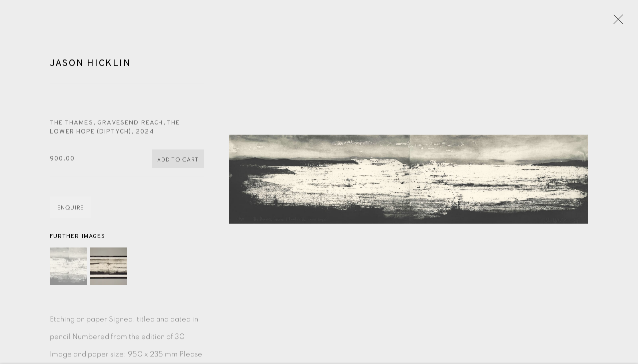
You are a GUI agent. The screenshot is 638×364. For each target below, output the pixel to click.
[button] (69, 268)
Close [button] (616, 22)
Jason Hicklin (90, 65)
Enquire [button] (71, 209)
